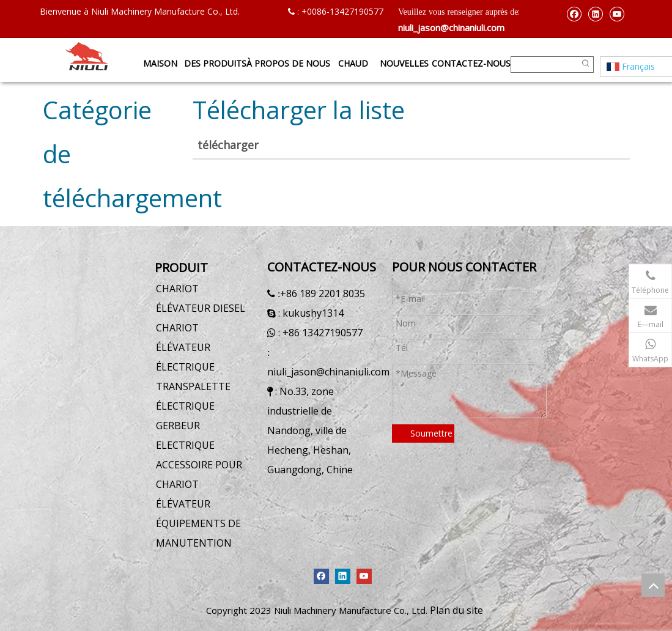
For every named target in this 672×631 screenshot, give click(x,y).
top (653, 585)
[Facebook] (574, 13)
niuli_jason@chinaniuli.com (451, 28)
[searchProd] (545, 65)
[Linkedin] (595, 13)
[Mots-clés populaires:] (585, 65)
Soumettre (431, 433)
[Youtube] (617, 13)
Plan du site (456, 610)
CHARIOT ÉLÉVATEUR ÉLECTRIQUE (185, 347)
